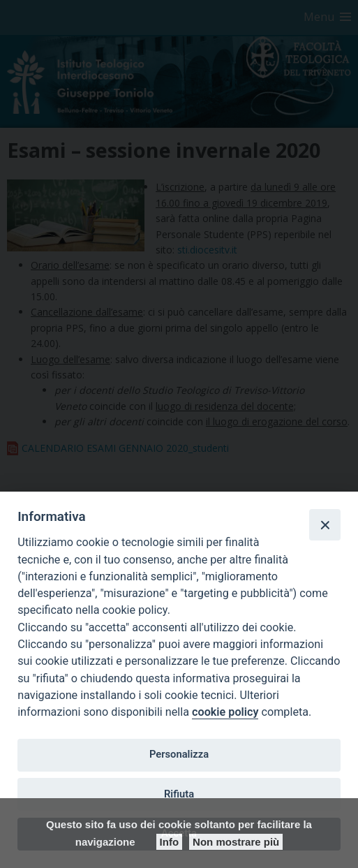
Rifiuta (179, 794)
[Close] (325, 524)
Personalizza (179, 754)
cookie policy (225, 712)
